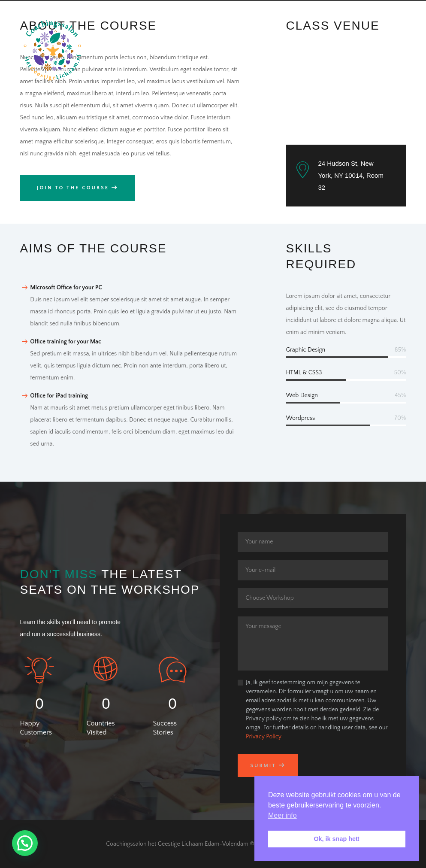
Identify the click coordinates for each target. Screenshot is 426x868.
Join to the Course (73, 188)
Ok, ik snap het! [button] (337, 839)
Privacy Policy (264, 737)
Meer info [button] (282, 815)
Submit (263, 766)
